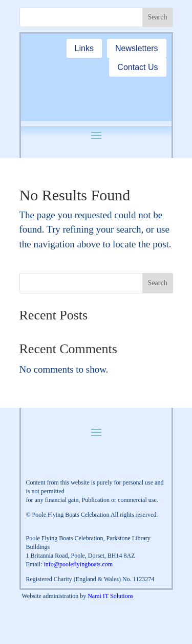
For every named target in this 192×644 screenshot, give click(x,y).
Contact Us (137, 67)
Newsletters (137, 48)
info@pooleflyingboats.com (79, 564)
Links (84, 48)
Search (158, 283)
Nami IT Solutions (110, 596)
